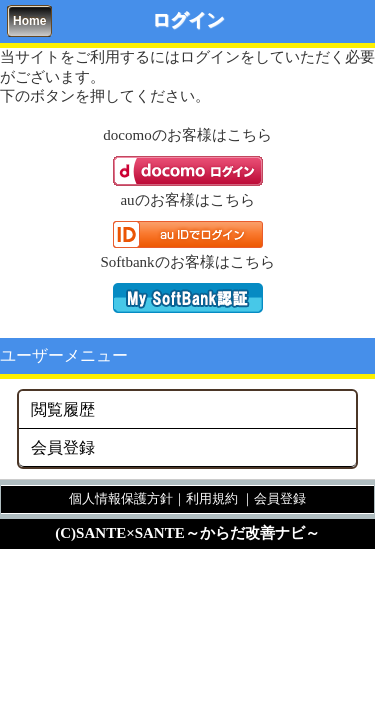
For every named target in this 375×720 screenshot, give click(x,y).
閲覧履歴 (63, 409)
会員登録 (63, 447)
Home (29, 21)
